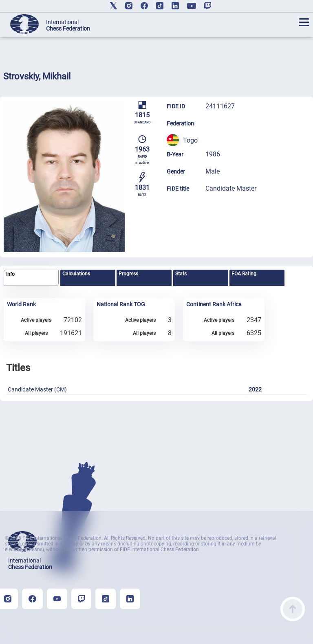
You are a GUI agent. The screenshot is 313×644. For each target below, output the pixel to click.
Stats (181, 274)
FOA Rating (244, 274)
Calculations (76, 274)
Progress (128, 274)
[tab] (31, 278)
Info (10, 274)
